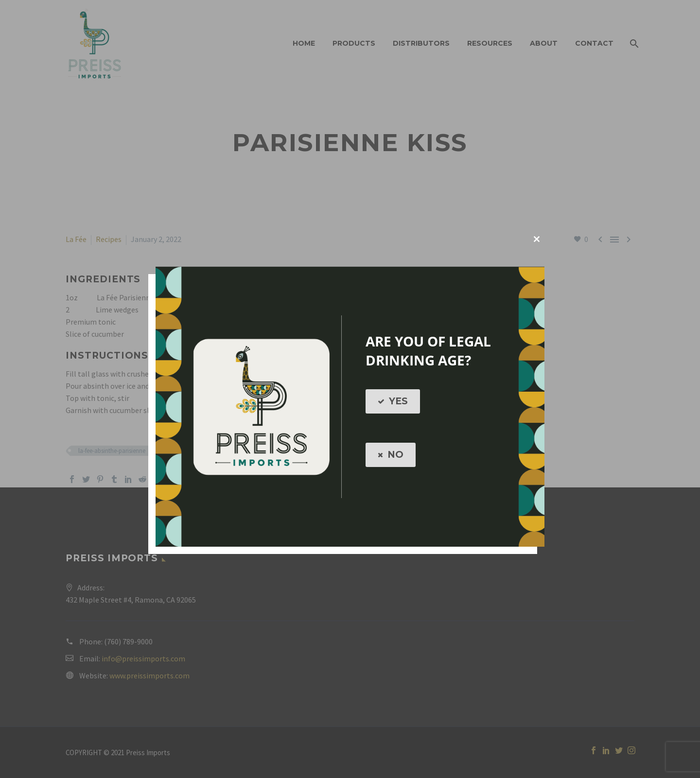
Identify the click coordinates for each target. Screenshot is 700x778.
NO (391, 455)
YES (393, 401)
